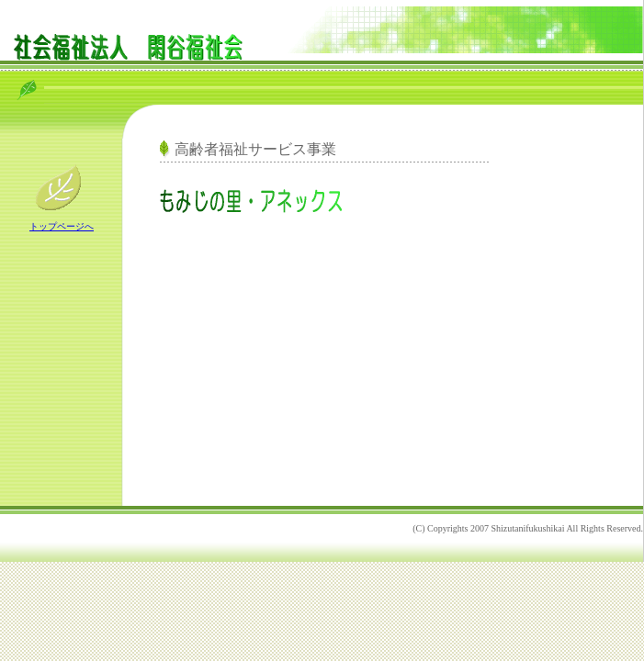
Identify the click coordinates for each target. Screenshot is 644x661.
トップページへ (62, 226)
